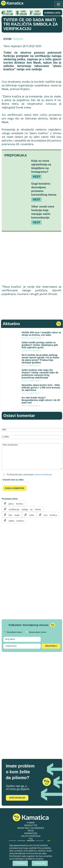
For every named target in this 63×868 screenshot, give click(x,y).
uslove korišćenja (43, 475)
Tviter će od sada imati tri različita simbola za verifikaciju (31, 24)
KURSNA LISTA (52, 13)
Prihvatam (20, 863)
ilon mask (13, 515)
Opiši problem (17, 798)
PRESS (31, 831)
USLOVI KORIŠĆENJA (31, 836)
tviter (30, 515)
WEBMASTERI (31, 834)
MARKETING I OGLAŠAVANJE (31, 828)
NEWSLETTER (31, 826)
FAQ (31, 839)
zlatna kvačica (15, 520)
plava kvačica (15, 503)
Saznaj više (40, 863)
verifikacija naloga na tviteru (24, 509)
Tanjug (18, 39)
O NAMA (31, 823)
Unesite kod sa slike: (13, 480)
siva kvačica (49, 515)
